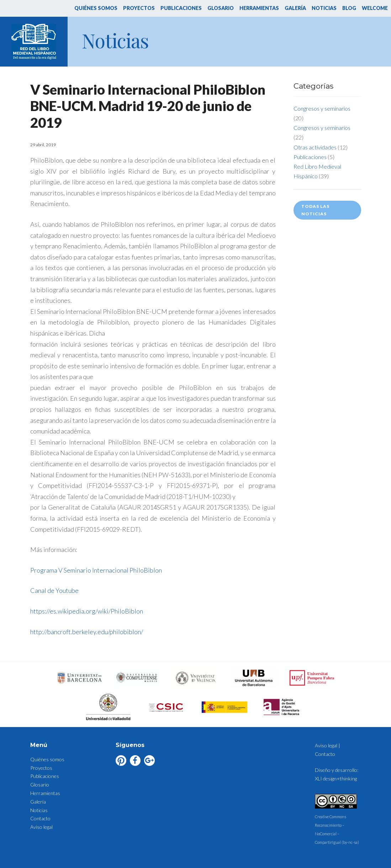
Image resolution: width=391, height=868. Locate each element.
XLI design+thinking (336, 778)
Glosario (221, 8)
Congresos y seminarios (322, 108)
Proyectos (139, 8)
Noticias (324, 8)
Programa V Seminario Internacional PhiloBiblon (96, 570)
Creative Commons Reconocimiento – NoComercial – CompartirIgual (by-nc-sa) (337, 825)
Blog (349, 8)
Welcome (375, 8)
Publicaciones (181, 8)
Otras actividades (315, 147)
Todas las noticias (315, 210)
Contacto (40, 818)
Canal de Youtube (54, 590)
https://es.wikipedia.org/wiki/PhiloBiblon (87, 611)
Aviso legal (41, 827)
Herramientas (259, 8)
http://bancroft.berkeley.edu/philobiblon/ (87, 632)
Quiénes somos (96, 8)
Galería (295, 8)
